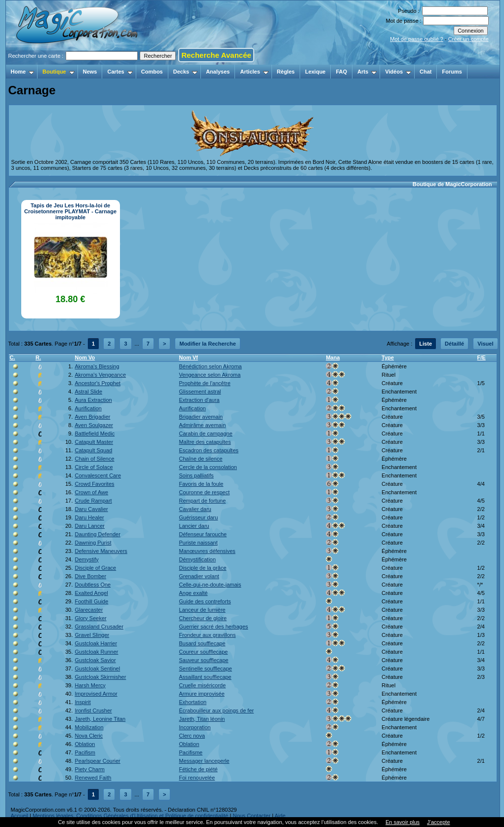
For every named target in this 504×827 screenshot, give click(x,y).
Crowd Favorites (94, 484)
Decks (185, 72)
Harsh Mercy (90, 685)
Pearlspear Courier (97, 761)
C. (13, 357)
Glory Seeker (90, 618)
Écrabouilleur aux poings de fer (217, 710)
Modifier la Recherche (207, 344)
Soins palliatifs (196, 475)
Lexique (315, 72)
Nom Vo (85, 357)
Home (23, 72)
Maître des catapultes (205, 442)
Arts (367, 72)
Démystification (198, 559)
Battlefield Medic (95, 433)
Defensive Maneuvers (101, 551)
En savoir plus (403, 822)
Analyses (218, 72)
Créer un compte (468, 39)
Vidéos (398, 72)
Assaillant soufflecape (205, 677)
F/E (482, 357)
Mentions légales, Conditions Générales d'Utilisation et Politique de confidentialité (131, 816)
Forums (452, 72)
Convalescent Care (98, 475)
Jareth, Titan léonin (202, 719)
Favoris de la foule (201, 484)
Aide (280, 816)
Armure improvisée (202, 694)
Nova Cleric (89, 736)
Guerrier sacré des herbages (214, 627)
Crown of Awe (91, 492)
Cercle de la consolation (208, 467)
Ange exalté (194, 593)
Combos (152, 72)
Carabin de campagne (206, 433)
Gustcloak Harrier (96, 643)
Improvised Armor (96, 694)
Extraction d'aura (199, 400)
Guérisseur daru (199, 517)
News (90, 72)
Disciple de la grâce (203, 568)
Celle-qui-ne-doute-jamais (210, 585)
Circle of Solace (94, 467)
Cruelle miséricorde (203, 685)
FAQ (341, 72)
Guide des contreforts (205, 601)
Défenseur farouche (203, 534)
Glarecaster (89, 610)
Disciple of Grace (95, 568)
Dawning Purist (93, 543)
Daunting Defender (97, 534)
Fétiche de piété (198, 769)
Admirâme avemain (203, 425)
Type (388, 357)
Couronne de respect (205, 492)
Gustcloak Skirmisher (100, 677)
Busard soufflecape (202, 643)
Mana (333, 357)
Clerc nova (192, 736)
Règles (286, 72)
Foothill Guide (91, 601)
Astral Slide (88, 392)
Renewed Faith (93, 778)
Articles (254, 72)
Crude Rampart (93, 501)
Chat (426, 72)
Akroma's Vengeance (100, 375)
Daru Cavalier (91, 509)
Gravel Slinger (92, 635)
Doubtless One (93, 585)
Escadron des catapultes (209, 450)
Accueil (19, 816)
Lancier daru (194, 526)
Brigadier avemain (201, 417)
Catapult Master (94, 442)
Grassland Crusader (99, 627)
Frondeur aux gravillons (208, 635)
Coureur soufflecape (204, 652)
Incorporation (195, 727)
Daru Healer (89, 517)
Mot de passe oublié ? (417, 39)
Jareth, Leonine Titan (100, 719)
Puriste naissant (198, 543)
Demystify (86, 559)
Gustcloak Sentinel (97, 669)
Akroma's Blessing (97, 366)
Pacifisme (191, 752)
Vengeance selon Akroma (210, 375)
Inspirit (82, 702)
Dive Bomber (90, 576)
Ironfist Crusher (93, 710)
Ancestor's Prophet (97, 383)
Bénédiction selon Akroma (211, 366)
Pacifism (85, 752)
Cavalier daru (195, 509)
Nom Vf (189, 357)
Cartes (120, 72)
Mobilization (89, 727)
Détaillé (454, 344)
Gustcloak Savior (95, 660)
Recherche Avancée (216, 55)
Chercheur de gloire (203, 618)
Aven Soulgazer (94, 425)
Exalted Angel (91, 593)
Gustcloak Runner (96, 652)
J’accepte (438, 822)
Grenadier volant (199, 576)
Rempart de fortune (203, 501)
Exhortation (193, 702)
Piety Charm (90, 769)
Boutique (58, 72)
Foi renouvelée (197, 778)
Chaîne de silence (201, 459)
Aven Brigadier (92, 417)
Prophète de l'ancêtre (205, 383)
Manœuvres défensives (207, 551)
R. (38, 357)
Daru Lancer (90, 526)
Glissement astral (200, 392)
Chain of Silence (94, 459)
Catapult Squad (93, 450)
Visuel (485, 344)
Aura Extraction (93, 400)
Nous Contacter (251, 816)
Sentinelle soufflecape (206, 669)
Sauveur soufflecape (204, 660)
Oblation (85, 744)
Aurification (88, 408)
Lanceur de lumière (202, 610)
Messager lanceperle (204, 761)
